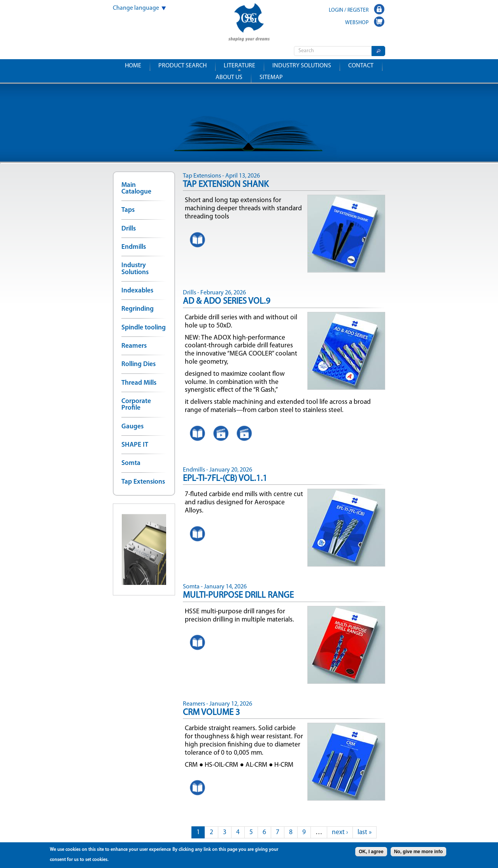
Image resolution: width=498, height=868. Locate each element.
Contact (361, 66)
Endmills (134, 247)
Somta (131, 463)
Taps (128, 210)
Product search (182, 66)
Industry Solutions (135, 269)
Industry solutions (302, 66)
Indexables (137, 291)
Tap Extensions (143, 482)
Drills (129, 229)
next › (340, 832)
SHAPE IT (135, 445)
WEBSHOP (357, 23)
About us (229, 77)
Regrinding (138, 309)
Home (133, 66)
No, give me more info (418, 852)
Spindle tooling (144, 328)
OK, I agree (371, 852)
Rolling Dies (139, 364)
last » (365, 832)
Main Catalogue (136, 188)
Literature (239, 66)
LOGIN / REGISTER (349, 10)
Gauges (132, 427)
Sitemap (271, 77)
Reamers (134, 346)
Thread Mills (139, 383)
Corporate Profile (136, 405)
